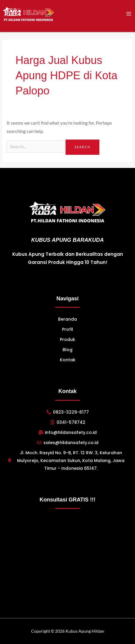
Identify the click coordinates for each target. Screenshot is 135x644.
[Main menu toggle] (129, 14)
